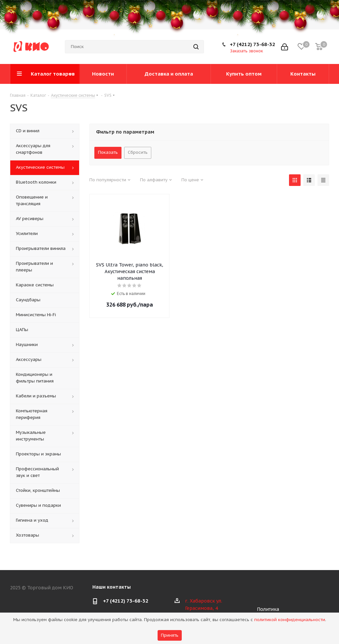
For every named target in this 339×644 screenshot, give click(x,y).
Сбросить (138, 152)
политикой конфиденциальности (290, 620)
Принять (170, 635)
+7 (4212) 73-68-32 (252, 44)
